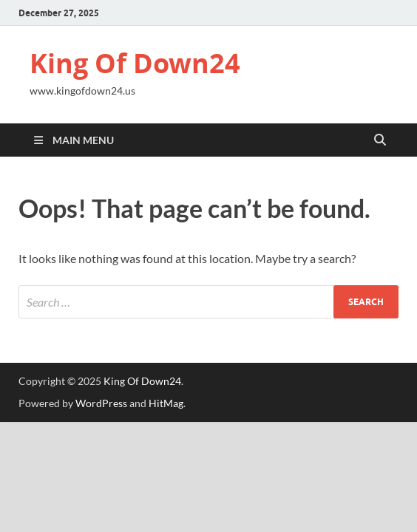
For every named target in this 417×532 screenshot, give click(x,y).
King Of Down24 (135, 63)
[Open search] (380, 140)
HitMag (166, 403)
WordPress (101, 403)
